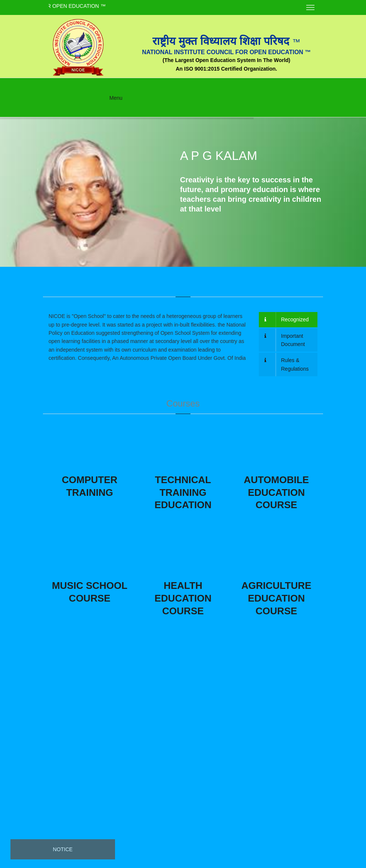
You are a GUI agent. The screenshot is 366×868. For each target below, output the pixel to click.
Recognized (287, 319)
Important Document (285, 340)
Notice (63, 849)
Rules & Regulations (287, 364)
